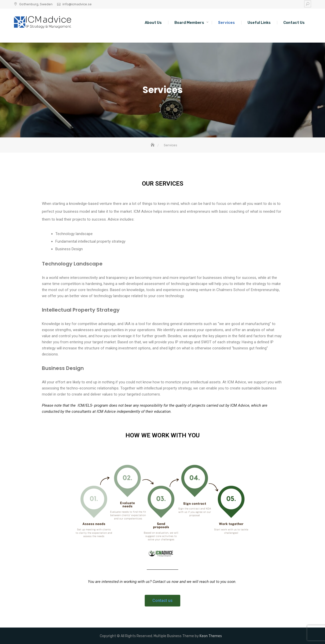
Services (226, 23)
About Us (153, 23)
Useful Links (259, 23)
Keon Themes (211, 636)
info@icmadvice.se (77, 4)
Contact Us (294, 23)
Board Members (189, 23)
